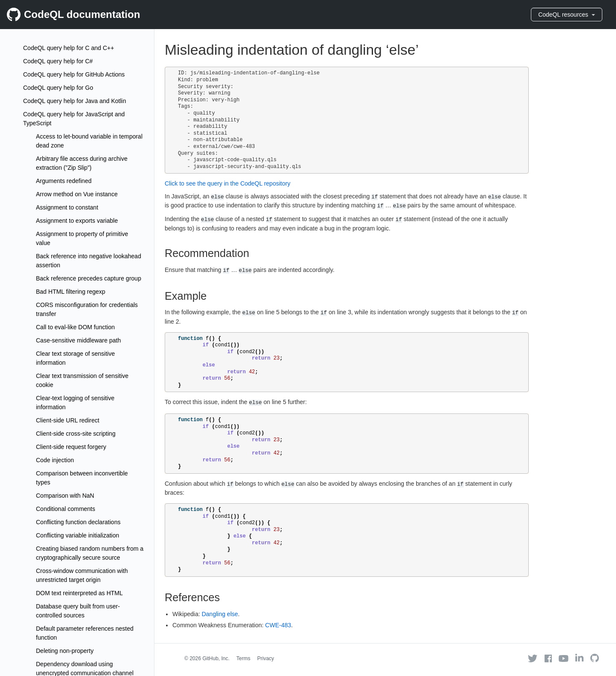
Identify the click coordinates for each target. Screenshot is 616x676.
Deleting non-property (65, 651)
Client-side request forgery (71, 447)
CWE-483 (278, 625)
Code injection (55, 460)
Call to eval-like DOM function (75, 327)
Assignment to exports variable (77, 221)
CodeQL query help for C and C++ (69, 48)
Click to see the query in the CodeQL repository (228, 183)
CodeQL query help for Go (58, 88)
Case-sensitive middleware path (78, 340)
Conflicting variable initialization (78, 535)
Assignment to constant (67, 207)
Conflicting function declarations (78, 522)
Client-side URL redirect (68, 420)
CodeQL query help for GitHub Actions (74, 74)
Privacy (265, 658)
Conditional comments (66, 509)
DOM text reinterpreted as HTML (79, 593)
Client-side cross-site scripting (76, 434)
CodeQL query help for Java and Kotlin (75, 101)
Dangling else (220, 614)
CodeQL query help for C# (58, 61)
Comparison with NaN (65, 496)
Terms (244, 658)
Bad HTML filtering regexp (71, 292)
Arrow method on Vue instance (77, 194)
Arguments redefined (64, 181)
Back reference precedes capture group (89, 278)
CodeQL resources (567, 15)
